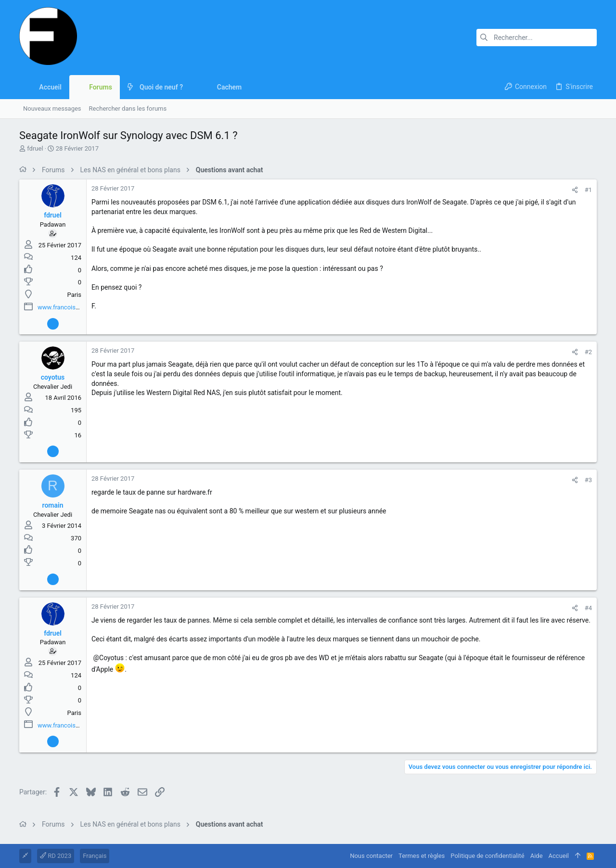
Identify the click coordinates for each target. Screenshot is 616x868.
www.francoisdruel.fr (66, 307)
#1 (588, 190)
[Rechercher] (537, 38)
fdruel (35, 148)
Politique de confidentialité (487, 856)
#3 (588, 480)
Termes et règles (422, 856)
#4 (588, 608)
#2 (588, 352)
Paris (74, 295)
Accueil (559, 856)
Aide (537, 856)
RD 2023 (56, 856)
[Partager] (575, 190)
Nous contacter (371, 856)
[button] (190, 87)
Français (95, 856)
